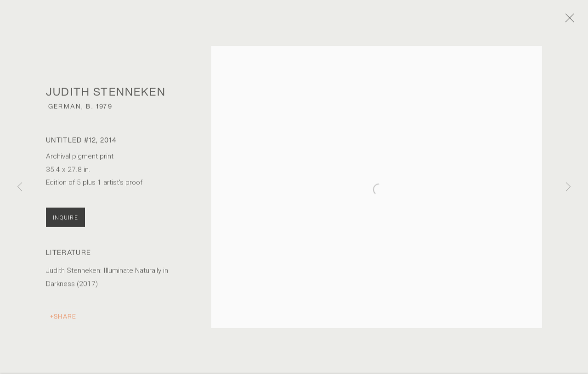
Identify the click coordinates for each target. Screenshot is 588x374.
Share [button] (65, 320)
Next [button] (568, 187)
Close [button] (574, 21)
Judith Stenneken (106, 95)
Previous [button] (20, 187)
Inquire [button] (65, 222)
